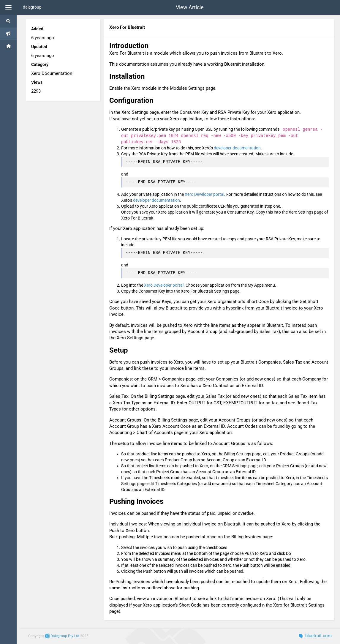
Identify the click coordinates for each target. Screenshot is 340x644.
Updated (39, 47)
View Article (190, 7)
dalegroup (32, 7)
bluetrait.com (315, 636)
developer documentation (237, 148)
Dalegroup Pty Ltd (63, 636)
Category (40, 64)
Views (37, 82)
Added (37, 29)
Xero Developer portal (204, 194)
